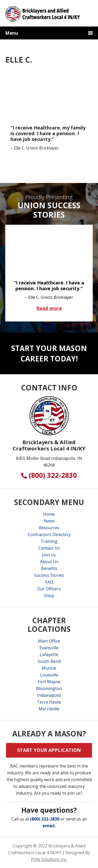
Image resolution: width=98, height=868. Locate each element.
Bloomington (49, 688)
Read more (58, 308)
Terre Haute (49, 702)
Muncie (49, 668)
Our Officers (49, 589)
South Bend (49, 661)
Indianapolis (49, 695)
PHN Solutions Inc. (49, 859)
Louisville (49, 675)
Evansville (49, 648)
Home (49, 514)
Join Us (49, 555)
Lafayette (49, 655)
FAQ (49, 582)
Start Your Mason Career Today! (49, 353)
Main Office (49, 641)
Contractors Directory (49, 534)
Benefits (49, 568)
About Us (49, 562)
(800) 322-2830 (49, 475)
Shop (49, 596)
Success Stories (49, 575)
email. (49, 826)
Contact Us (49, 548)
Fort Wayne (49, 682)
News (49, 521)
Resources (49, 528)
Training (49, 541)
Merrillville (49, 709)
